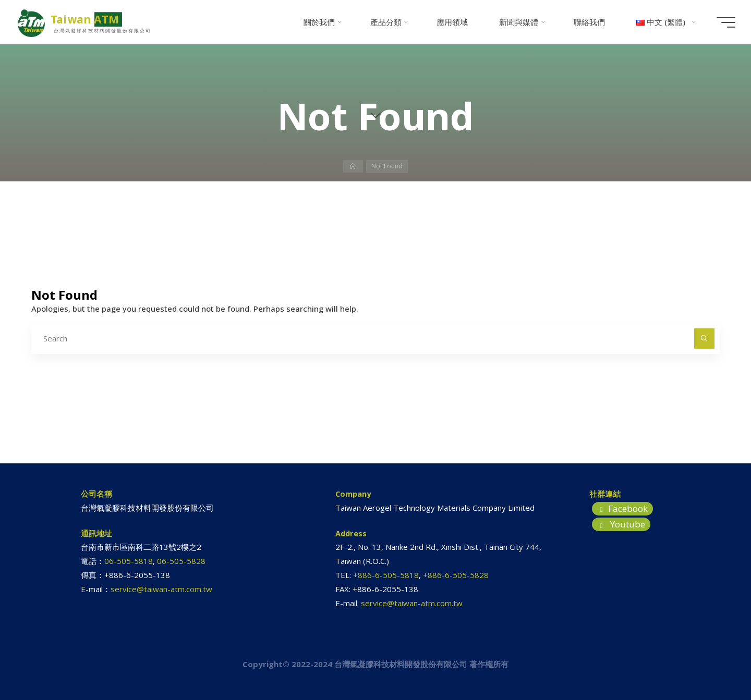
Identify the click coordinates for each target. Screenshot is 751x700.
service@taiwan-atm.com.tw (161, 589)
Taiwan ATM (89, 19)
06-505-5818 (129, 561)
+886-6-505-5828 (456, 575)
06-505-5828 (181, 561)
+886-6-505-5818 (386, 575)
